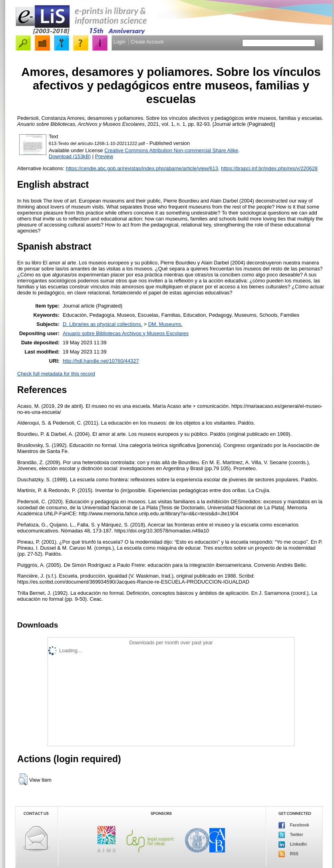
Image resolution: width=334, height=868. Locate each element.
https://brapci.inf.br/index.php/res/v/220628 (269, 168)
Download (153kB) (70, 156)
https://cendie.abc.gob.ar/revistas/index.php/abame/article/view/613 (142, 168)
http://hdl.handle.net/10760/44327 (101, 361)
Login (119, 42)
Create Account (147, 42)
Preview (104, 156)
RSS (288, 854)
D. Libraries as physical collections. (102, 324)
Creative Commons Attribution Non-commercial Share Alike (171, 150)
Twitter (291, 835)
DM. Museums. (165, 324)
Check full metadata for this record (56, 374)
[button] (23, 779)
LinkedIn (293, 844)
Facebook (294, 825)
